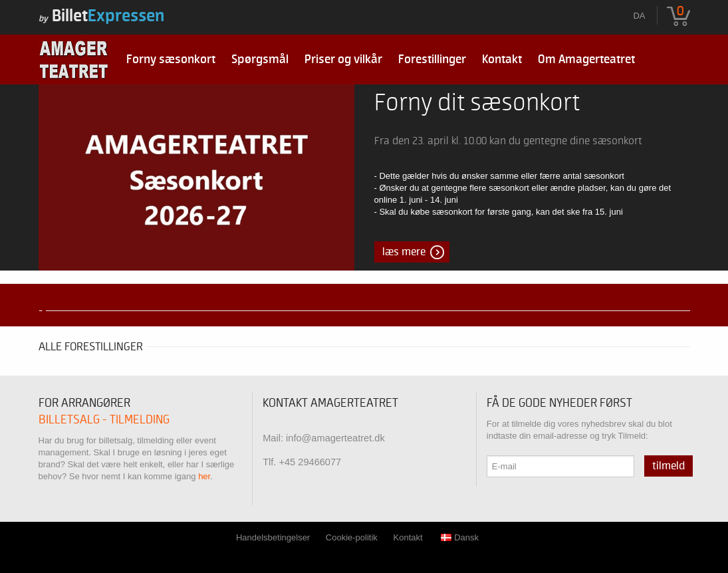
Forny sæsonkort (171, 59)
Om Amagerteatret (586, 59)
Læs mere (404, 252)
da (639, 16)
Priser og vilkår (343, 59)
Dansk (460, 537)
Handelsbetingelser (273, 537)
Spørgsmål (260, 59)
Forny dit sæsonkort (477, 103)
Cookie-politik (352, 537)
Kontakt (502, 59)
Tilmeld (668, 466)
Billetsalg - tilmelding (104, 420)
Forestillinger (432, 59)
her (204, 476)
